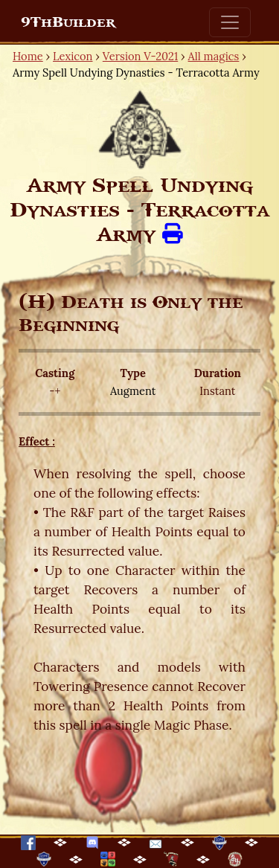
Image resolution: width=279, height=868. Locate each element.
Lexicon (73, 56)
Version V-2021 (140, 56)
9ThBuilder (68, 22)
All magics (214, 56)
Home (28, 56)
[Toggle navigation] (230, 22)
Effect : (37, 441)
